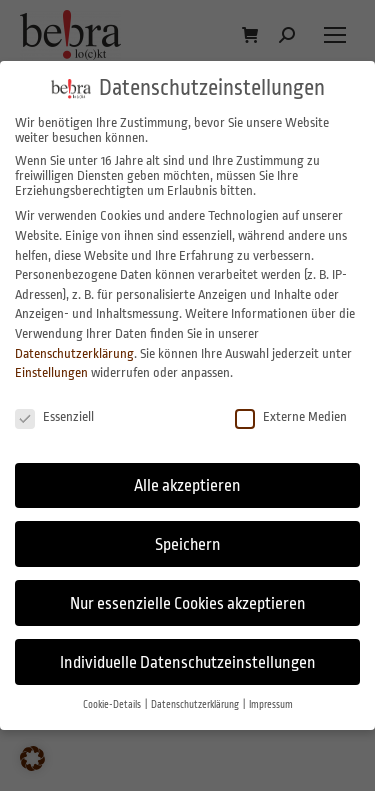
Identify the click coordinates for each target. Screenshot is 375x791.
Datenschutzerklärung (74, 353)
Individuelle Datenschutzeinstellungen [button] (188, 662)
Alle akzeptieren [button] (187, 485)
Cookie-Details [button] (113, 704)
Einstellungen (51, 372)
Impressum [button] (271, 704)
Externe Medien (291, 416)
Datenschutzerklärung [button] (196, 704)
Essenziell (54, 416)
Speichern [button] (188, 544)
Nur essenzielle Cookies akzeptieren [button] (188, 603)
